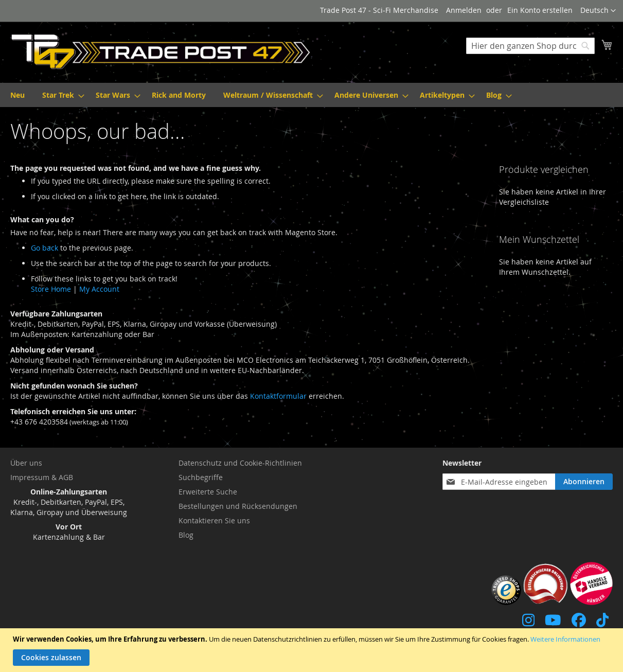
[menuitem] (17, 95)
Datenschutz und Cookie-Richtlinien (240, 463)
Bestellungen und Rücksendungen (238, 506)
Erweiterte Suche (208, 492)
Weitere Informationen (565, 639)
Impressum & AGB (42, 477)
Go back (44, 248)
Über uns (26, 463)
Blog (186, 535)
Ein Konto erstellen (540, 10)
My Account (99, 289)
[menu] (311, 95)
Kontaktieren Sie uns (214, 520)
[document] (313, 650)
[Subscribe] (584, 482)
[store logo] (161, 52)
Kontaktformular (278, 396)
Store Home (51, 289)
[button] (598, 11)
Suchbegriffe (201, 477)
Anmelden (464, 10)
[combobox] (530, 46)
